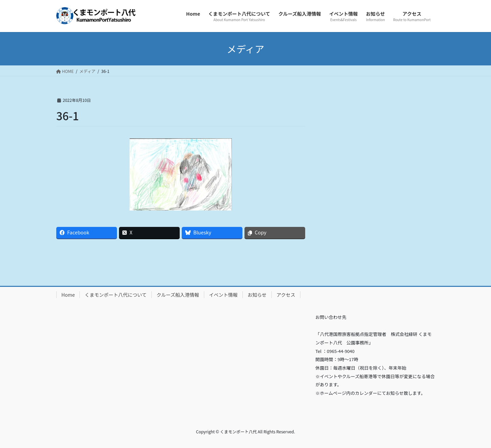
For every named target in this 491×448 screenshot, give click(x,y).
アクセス (286, 295)
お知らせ (257, 295)
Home (68, 295)
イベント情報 (223, 295)
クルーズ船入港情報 (178, 295)
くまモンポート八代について (116, 295)
